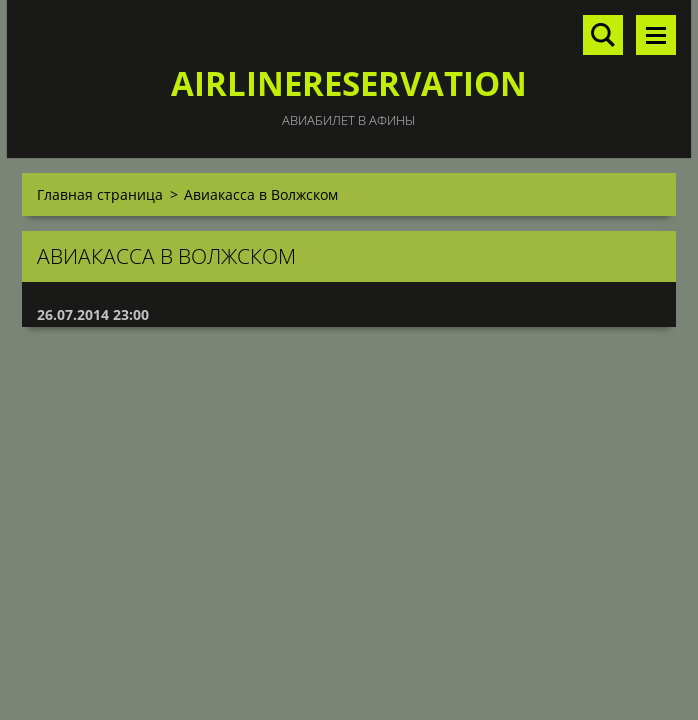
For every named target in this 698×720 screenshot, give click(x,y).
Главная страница (100, 194)
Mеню (656, 35)
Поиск (603, 35)
